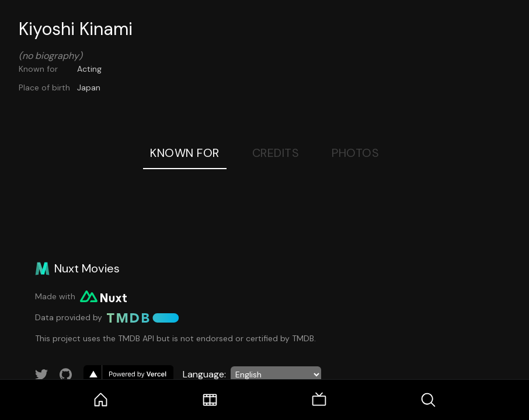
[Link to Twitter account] (41, 374)
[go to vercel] (128, 374)
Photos (355, 153)
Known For (185, 153)
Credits (276, 153)
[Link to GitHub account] (66, 374)
